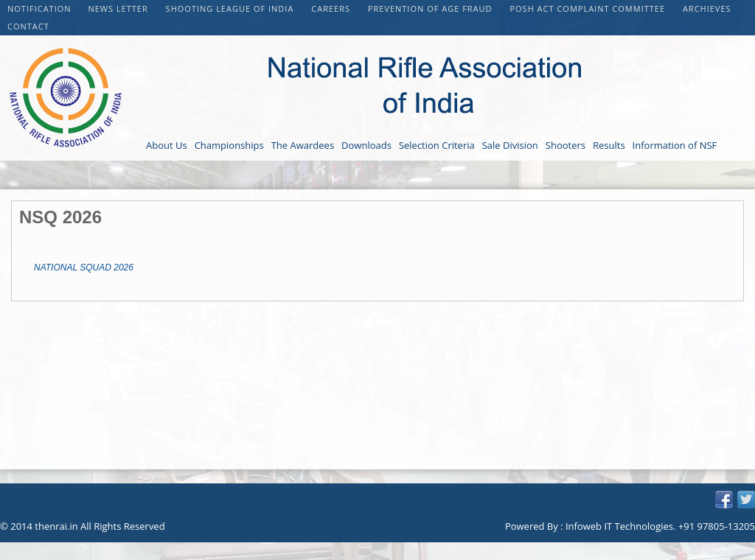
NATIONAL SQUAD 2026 (84, 267)
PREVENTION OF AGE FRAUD (432, 8)
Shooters (566, 145)
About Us (167, 145)
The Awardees (303, 145)
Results (609, 145)
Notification (39, 8)
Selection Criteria (437, 145)
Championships (229, 145)
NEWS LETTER (119, 8)
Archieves (707, 8)
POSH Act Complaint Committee (588, 8)
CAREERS (332, 8)
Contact (28, 26)
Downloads (366, 145)
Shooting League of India (232, 8)
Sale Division (510, 145)
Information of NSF (675, 145)
